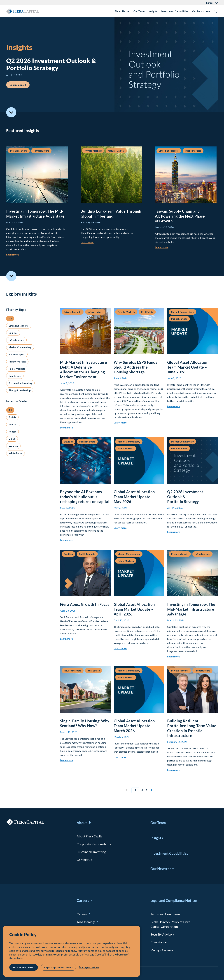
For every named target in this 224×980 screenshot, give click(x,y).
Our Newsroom (201, 11)
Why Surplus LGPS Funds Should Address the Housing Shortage (135, 367)
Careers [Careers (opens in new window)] (83, 901)
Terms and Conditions (165, 914)
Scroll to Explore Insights (11, 276)
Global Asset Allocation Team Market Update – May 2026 (134, 497)
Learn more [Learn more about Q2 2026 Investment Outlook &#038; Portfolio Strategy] (20, 84)
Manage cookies (89, 967)
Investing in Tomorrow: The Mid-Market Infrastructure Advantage (191, 609)
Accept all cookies (24, 967)
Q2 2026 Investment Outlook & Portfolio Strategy (185, 497)
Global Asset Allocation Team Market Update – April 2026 (134, 609)
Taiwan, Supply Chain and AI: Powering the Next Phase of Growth (180, 216)
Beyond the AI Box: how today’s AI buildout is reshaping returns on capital (85, 497)
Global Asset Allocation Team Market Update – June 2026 (188, 367)
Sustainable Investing (91, 852)
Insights (153, 11)
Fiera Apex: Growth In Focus (85, 604)
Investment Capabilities (175, 11)
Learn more (13, 254)
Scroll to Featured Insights (11, 112)
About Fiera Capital (90, 836)
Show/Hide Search (215, 11)
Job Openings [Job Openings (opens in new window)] (86, 922)
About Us (84, 823)
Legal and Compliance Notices (174, 901)
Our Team (139, 11)
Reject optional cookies (58, 967)
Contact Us (84, 860)
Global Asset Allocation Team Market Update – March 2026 (134, 726)
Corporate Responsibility (94, 844)
